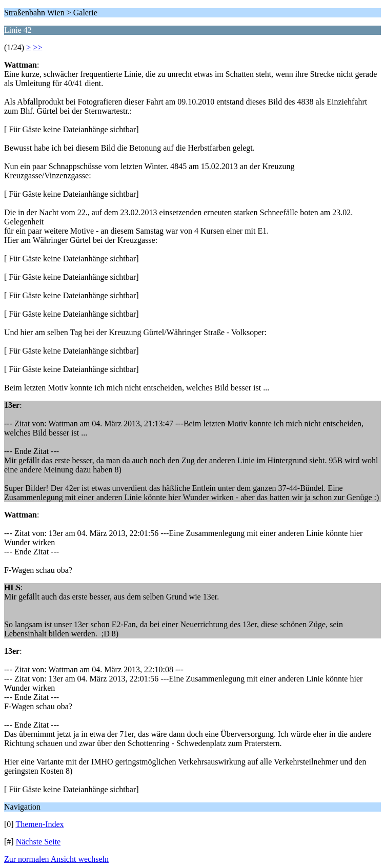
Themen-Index (39, 824)
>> (37, 47)
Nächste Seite (38, 842)
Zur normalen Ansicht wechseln (56, 859)
